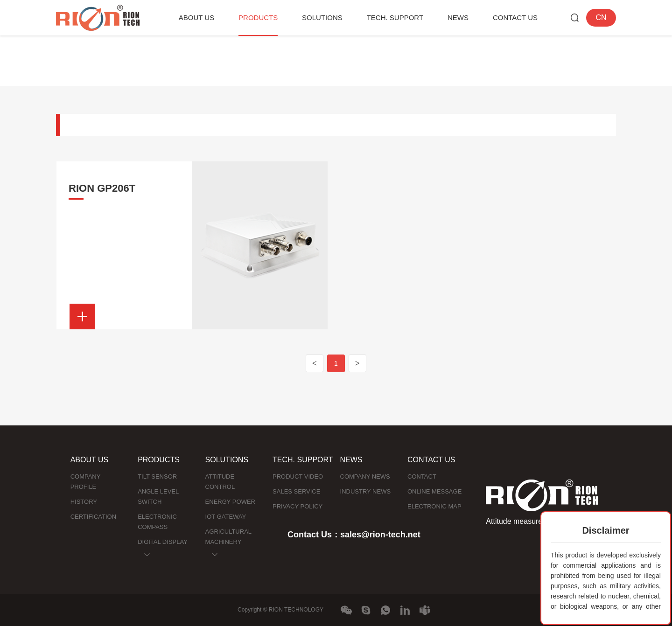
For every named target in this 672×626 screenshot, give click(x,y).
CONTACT (422, 476)
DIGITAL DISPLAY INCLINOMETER (162, 547)
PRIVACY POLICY (297, 506)
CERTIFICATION (93, 517)
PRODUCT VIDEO (298, 476)
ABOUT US (196, 17)
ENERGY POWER (230, 502)
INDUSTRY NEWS (366, 491)
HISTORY (84, 502)
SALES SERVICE (296, 491)
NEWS (458, 17)
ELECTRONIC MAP (434, 506)
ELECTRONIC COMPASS (157, 522)
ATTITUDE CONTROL (220, 482)
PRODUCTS (258, 17)
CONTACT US (515, 17)
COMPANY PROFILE (86, 482)
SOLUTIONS (322, 17)
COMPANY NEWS (365, 476)
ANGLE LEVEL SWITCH (158, 497)
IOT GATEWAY (226, 517)
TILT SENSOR (157, 476)
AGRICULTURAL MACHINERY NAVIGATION (228, 542)
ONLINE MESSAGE (434, 491)
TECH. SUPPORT (395, 17)
